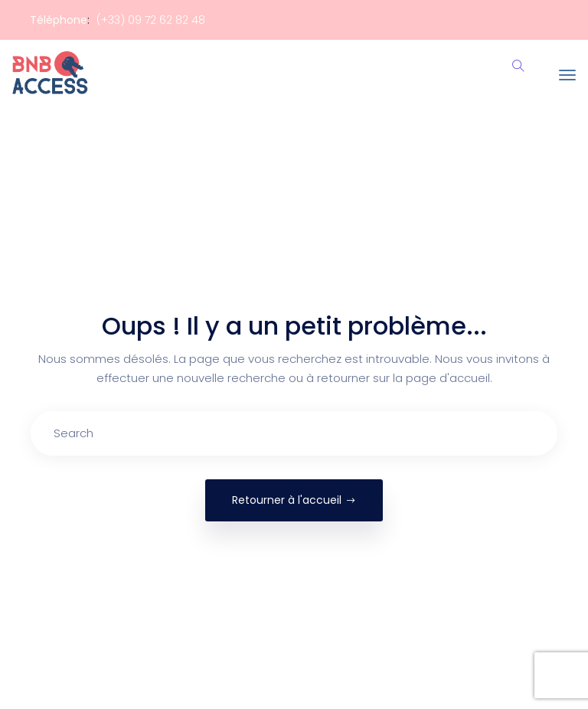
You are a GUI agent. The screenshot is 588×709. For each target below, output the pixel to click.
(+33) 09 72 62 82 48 (151, 20)
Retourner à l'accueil (294, 500)
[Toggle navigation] (567, 75)
